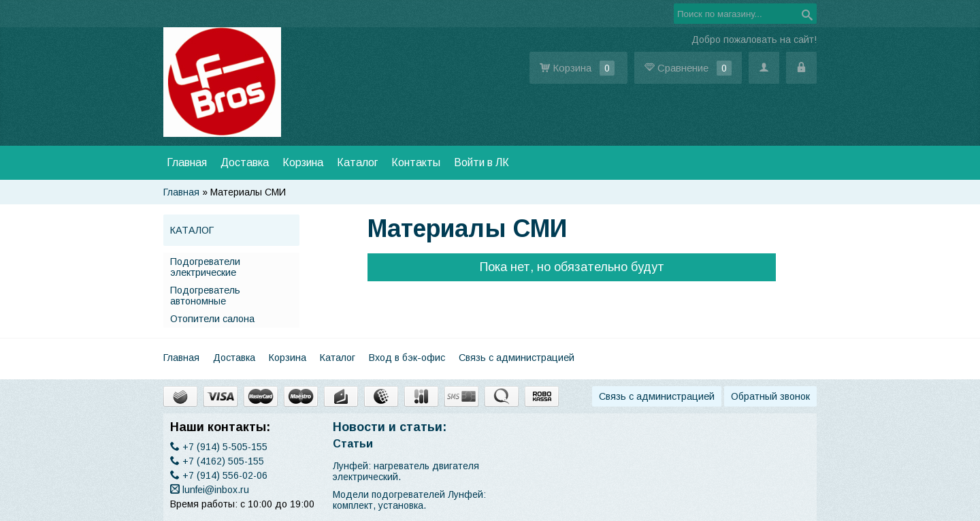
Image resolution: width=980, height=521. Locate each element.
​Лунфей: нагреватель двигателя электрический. (406, 471)
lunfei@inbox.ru (210, 490)
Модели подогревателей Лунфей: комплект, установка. (409, 500)
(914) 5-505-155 (219, 447)
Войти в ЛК (481, 162)
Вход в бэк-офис (407, 358)
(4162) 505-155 (217, 461)
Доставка (245, 162)
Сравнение (688, 68)
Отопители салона (212, 319)
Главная (187, 162)
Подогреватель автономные (205, 296)
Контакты (416, 162)
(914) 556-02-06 (219, 475)
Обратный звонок (770, 396)
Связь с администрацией (517, 358)
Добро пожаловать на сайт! (754, 40)
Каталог (357, 162)
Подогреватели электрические (205, 267)
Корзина (578, 68)
